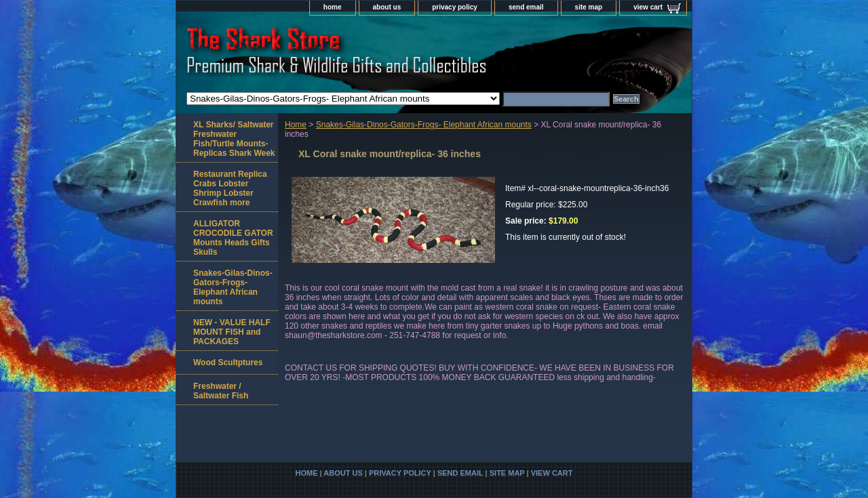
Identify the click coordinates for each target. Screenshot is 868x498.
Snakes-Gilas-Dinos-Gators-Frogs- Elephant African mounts (424, 125)
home (333, 7)
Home (296, 125)
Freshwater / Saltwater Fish (221, 391)
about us (387, 7)
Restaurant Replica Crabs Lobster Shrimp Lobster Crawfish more (230, 188)
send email (526, 7)
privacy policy (455, 7)
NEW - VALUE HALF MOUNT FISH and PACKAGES (232, 332)
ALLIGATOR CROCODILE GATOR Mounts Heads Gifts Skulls (233, 238)
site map (589, 7)
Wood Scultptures (228, 362)
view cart (648, 7)
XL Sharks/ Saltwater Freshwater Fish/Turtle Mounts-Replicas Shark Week (234, 139)
